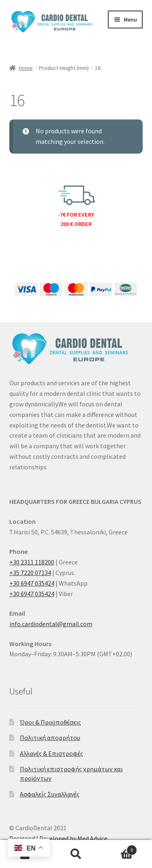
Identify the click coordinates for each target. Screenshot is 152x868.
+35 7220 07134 (30, 573)
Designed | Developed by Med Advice (58, 838)
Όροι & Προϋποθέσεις (50, 722)
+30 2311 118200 (32, 562)
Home (26, 68)
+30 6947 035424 (32, 583)
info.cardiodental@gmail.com (51, 624)
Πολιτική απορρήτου (50, 738)
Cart (119, 848)
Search (76, 854)
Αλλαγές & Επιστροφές (51, 753)
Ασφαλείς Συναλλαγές (50, 794)
